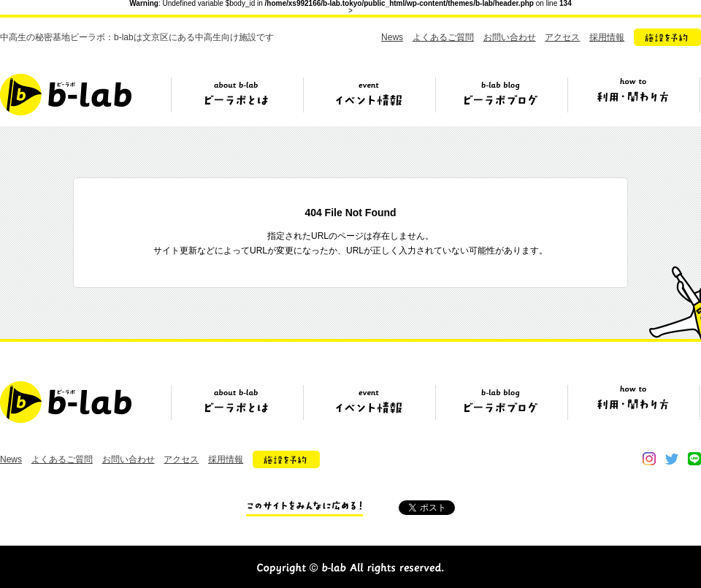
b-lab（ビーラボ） (66, 95)
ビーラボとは (237, 100)
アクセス (562, 37)
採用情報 (607, 37)
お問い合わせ (510, 37)
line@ (694, 459)
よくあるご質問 (443, 37)
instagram (649, 459)
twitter (672, 459)
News (392, 37)
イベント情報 (369, 100)
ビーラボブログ (501, 100)
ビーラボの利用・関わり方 (633, 100)
